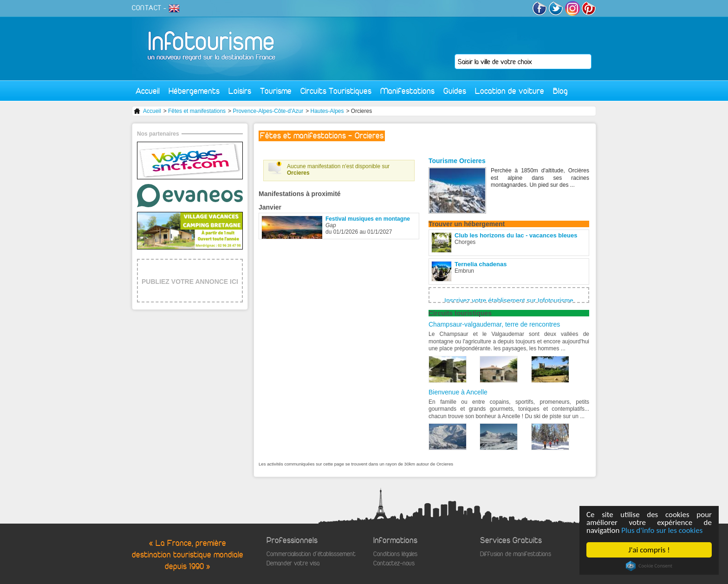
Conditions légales (395, 554)
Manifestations (407, 91)
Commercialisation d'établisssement (311, 554)
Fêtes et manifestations (197, 111)
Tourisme (276, 91)
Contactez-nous (394, 563)
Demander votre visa (293, 563)
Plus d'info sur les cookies (662, 530)
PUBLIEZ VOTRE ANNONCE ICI (190, 282)
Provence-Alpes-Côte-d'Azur (268, 111)
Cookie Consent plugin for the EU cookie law (649, 566)
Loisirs (240, 91)
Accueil (148, 91)
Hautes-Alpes (327, 111)
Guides (455, 91)
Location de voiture (510, 91)
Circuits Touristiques (336, 91)
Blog (560, 91)
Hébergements (194, 91)
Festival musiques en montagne (368, 219)
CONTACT (147, 8)
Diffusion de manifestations (516, 554)
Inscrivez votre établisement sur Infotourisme (509, 301)
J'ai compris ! (649, 550)
